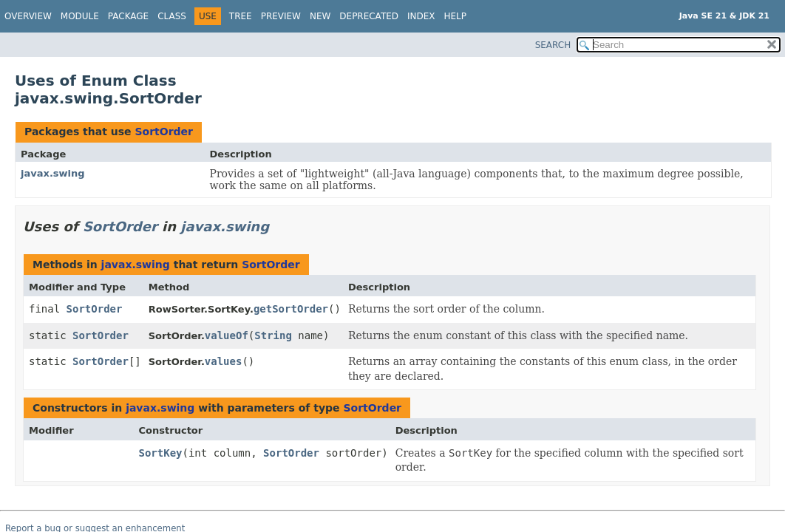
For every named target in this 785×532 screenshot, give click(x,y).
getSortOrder (291, 309)
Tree (241, 16)
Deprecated (369, 16)
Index (421, 16)
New (320, 16)
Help (456, 16)
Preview (281, 16)
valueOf (227, 335)
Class (172, 16)
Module (80, 16)
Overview (28, 16)
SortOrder (164, 132)
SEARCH (553, 45)
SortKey (161, 453)
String (273, 335)
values (224, 361)
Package (128, 16)
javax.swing (53, 173)
